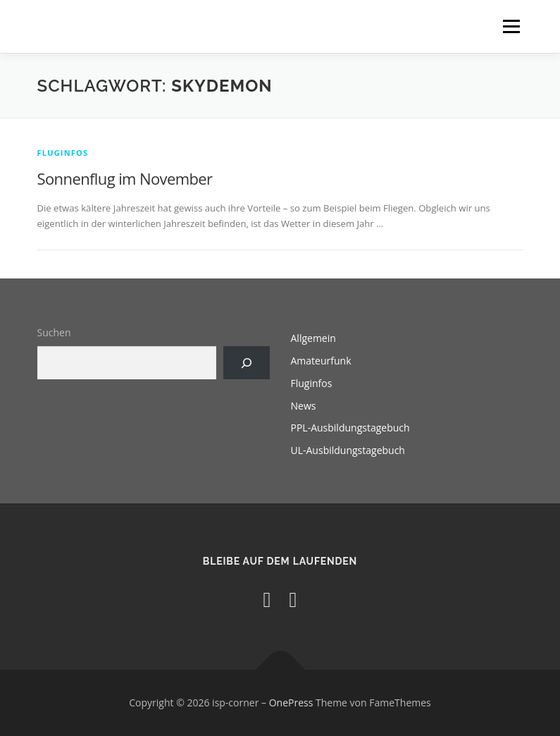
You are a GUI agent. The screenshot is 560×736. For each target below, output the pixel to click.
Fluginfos (63, 153)
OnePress (291, 703)
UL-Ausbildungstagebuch (348, 450)
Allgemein (313, 338)
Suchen (54, 332)
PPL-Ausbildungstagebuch (350, 428)
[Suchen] (246, 363)
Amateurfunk (321, 361)
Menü (511, 26)
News (304, 406)
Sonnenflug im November (125, 178)
